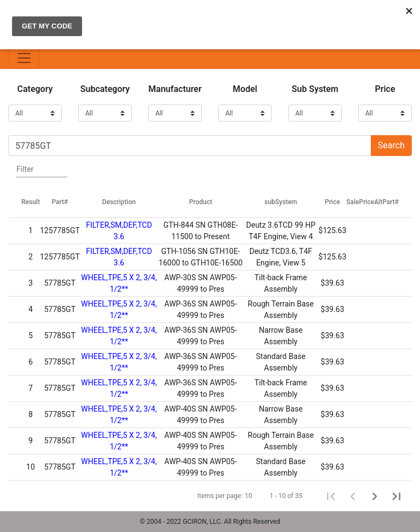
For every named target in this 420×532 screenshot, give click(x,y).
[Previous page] (353, 496)
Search (391, 145)
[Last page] (396, 496)
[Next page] (375, 496)
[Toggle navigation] (24, 58)
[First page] (331, 496)
